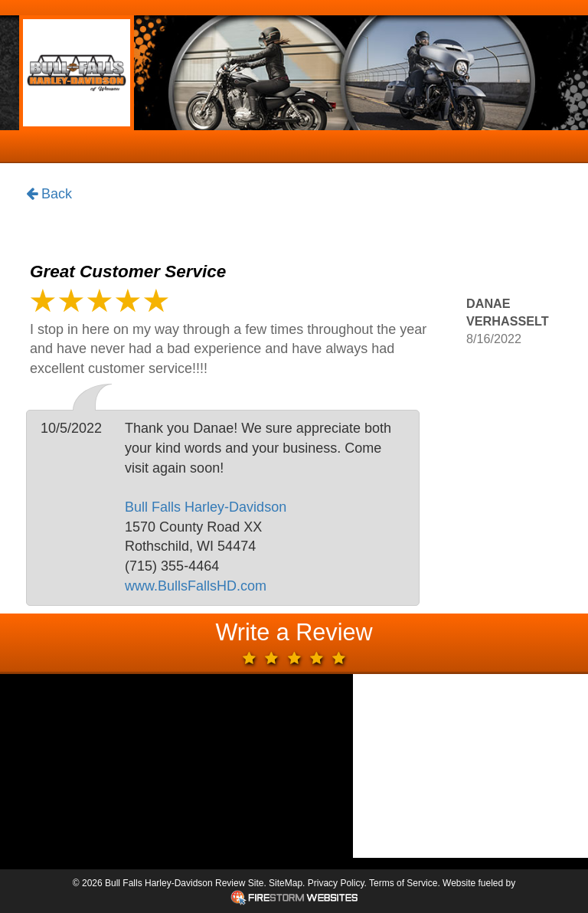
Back (49, 195)
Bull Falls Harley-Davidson (206, 507)
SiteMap (286, 883)
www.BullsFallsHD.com (196, 586)
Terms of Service (403, 883)
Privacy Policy (336, 883)
